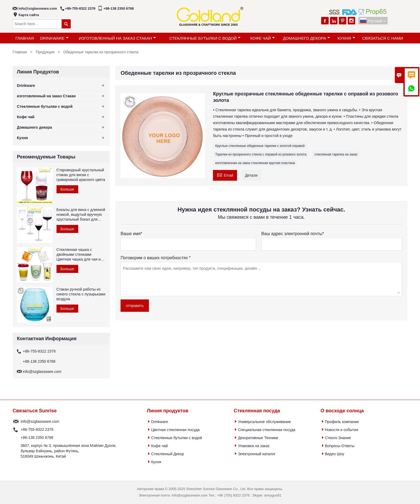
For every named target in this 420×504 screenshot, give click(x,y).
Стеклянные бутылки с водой (205, 38)
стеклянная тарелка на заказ (336, 154)
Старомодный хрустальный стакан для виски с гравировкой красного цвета (81, 175)
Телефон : (16, 429)
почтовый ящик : (16, 421)
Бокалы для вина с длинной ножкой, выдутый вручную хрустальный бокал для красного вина (81, 215)
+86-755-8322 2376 (80, 8)
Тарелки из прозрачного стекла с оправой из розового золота (261, 154)
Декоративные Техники (258, 438)
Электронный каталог (257, 454)
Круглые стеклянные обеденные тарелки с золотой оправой (260, 146)
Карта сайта (29, 15)
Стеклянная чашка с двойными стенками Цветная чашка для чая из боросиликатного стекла (79, 255)
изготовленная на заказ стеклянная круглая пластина (255, 163)
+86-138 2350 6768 (119, 8)
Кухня (346, 38)
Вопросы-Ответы (340, 446)
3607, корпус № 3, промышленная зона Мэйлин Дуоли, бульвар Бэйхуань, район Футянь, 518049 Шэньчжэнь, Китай (68, 451)
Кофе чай (263, 38)
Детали (251, 175)
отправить (135, 306)
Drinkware (54, 38)
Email (225, 175)
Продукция (45, 52)
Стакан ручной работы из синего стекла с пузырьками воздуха (81, 294)
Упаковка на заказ (254, 446)
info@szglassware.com (38, 8)
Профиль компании (342, 422)
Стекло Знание (338, 438)
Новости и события (342, 430)
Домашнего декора (306, 38)
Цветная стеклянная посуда (175, 430)
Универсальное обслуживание (264, 422)
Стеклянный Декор (168, 454)
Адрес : (16, 451)
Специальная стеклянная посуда (267, 430)
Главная (25, 38)
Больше (67, 189)
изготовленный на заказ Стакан (117, 38)
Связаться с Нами (383, 38)
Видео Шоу (335, 454)
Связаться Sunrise (35, 411)
